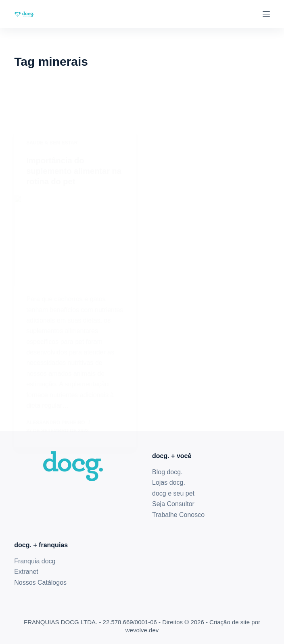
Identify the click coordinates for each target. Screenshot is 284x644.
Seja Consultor (173, 504)
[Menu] (266, 14)
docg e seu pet (173, 493)
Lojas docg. (169, 482)
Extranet (26, 572)
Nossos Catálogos (40, 583)
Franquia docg (35, 561)
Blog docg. (167, 472)
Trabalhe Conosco (178, 515)
